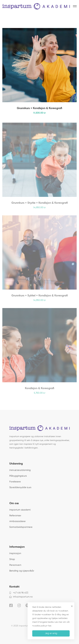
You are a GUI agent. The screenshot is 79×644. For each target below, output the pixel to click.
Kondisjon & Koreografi (40, 390)
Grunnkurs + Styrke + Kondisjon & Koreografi (40, 205)
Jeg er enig (51, 633)
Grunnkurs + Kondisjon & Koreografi (39, 109)
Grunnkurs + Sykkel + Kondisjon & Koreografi (40, 297)
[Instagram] (19, 605)
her (50, 626)
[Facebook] (11, 605)
